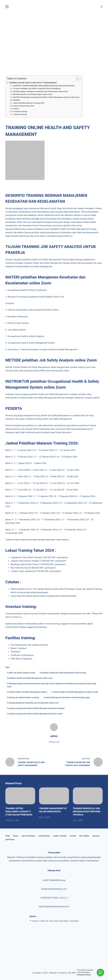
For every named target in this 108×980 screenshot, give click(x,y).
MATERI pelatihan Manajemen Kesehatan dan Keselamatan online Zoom (40, 91)
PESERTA (17, 100)
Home (8, 836)
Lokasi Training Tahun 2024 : (24, 106)
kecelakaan (18, 208)
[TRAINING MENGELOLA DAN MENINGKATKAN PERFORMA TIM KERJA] (88, 796)
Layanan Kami (44, 836)
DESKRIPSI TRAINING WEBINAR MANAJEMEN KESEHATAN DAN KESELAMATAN (44, 86)
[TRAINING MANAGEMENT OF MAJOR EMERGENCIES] (54, 796)
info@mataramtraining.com (54, 889)
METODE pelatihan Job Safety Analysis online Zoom (33, 94)
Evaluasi (96, 836)
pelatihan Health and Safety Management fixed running (63, 673)
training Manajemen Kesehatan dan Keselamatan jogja (67, 697)
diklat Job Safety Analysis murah (21, 673)
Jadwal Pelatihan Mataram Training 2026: (29, 103)
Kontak (73, 836)
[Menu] (101, 7)
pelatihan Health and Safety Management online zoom (30, 678)
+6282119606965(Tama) (54, 880)
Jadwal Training (60, 836)
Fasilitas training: (20, 114)
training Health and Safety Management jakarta (27, 692)
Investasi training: (21, 111)
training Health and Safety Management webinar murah (75, 692)
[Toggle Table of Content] (77, 79)
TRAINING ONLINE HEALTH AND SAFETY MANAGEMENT (33, 83)
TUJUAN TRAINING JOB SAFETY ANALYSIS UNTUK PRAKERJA (37, 89)
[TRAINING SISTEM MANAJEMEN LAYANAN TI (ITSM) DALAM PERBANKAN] (20, 796)
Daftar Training (28, 836)
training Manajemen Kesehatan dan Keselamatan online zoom (33, 703)
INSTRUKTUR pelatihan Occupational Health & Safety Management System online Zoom (46, 97)
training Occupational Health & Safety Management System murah (35, 714)
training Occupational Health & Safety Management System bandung (36, 708)
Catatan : (16, 109)
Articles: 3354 (54, 742)
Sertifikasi (10, 840)
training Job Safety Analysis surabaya (23, 697)
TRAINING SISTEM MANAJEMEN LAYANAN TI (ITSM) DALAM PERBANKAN (19, 812)
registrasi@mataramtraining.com (54, 906)
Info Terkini (84, 836)
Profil (16, 836)
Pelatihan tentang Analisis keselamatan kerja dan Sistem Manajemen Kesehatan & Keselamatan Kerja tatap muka (52, 685)
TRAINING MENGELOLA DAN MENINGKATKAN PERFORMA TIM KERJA (87, 812)
